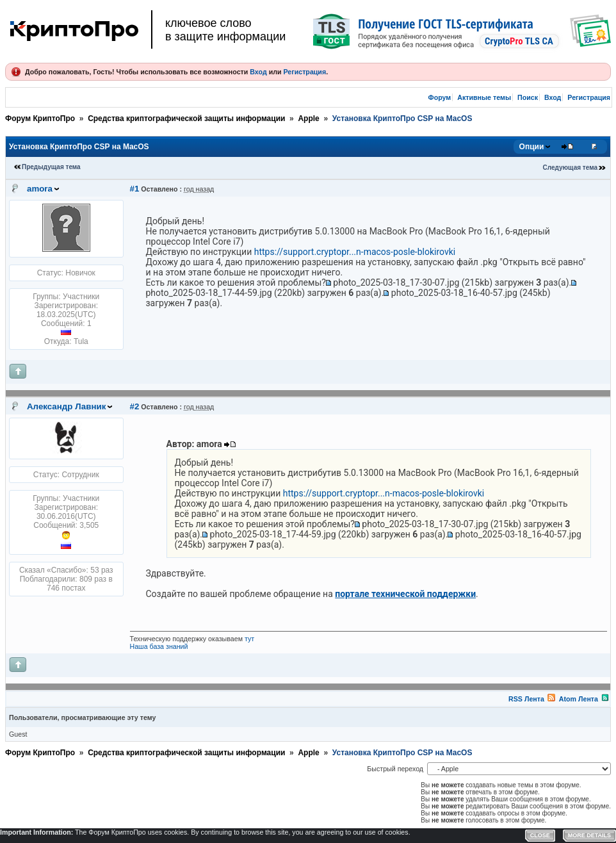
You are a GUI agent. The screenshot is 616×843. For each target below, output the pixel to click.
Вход (258, 72)
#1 (135, 189)
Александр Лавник (66, 406)
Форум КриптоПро (40, 119)
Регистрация (304, 72)
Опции (532, 147)
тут (249, 639)
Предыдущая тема (51, 167)
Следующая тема (570, 168)
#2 (135, 406)
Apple (308, 119)
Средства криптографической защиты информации (186, 119)
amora (40, 189)
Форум (440, 97)
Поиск (528, 97)
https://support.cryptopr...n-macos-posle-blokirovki (355, 252)
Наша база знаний (159, 646)
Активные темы (484, 97)
